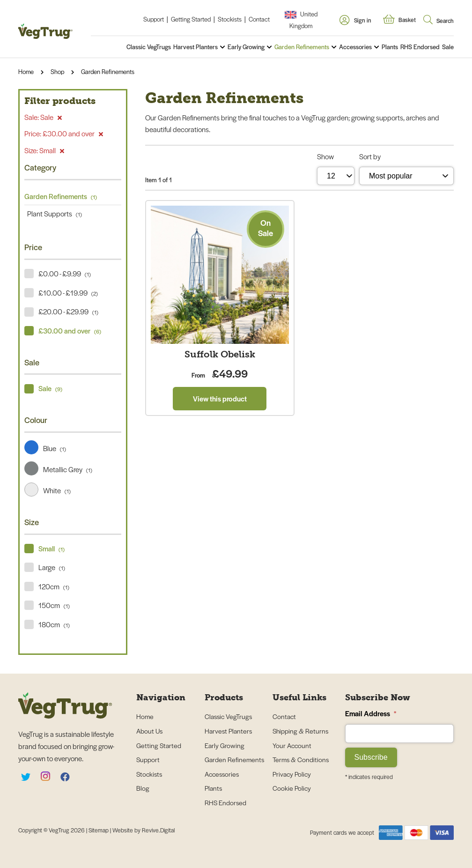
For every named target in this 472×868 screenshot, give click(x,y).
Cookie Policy (292, 788)
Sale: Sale (43, 117)
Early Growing (246, 47)
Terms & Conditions (301, 759)
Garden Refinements (302, 47)
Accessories (355, 47)
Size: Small (44, 150)
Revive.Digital (158, 830)
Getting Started (191, 19)
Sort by (370, 156)
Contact (259, 19)
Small (52, 548)
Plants (390, 47)
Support (154, 19)
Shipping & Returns (300, 731)
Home (26, 71)
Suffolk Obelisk (220, 354)
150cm (54, 605)
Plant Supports (53, 213)
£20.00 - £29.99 (68, 311)
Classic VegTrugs (149, 47)
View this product (220, 398)
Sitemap (99, 830)
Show (325, 156)
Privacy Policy (292, 774)
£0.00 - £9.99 (65, 273)
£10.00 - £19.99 (68, 293)
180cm (54, 624)
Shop (57, 71)
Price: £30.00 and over (64, 133)
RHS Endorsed (420, 47)
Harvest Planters (195, 47)
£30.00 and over (70, 330)
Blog (143, 788)
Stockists (230, 19)
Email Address (371, 713)
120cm (54, 586)
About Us (149, 731)
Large (52, 567)
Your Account (292, 745)
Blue (45, 448)
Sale (448, 47)
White (48, 490)
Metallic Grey (58, 469)
